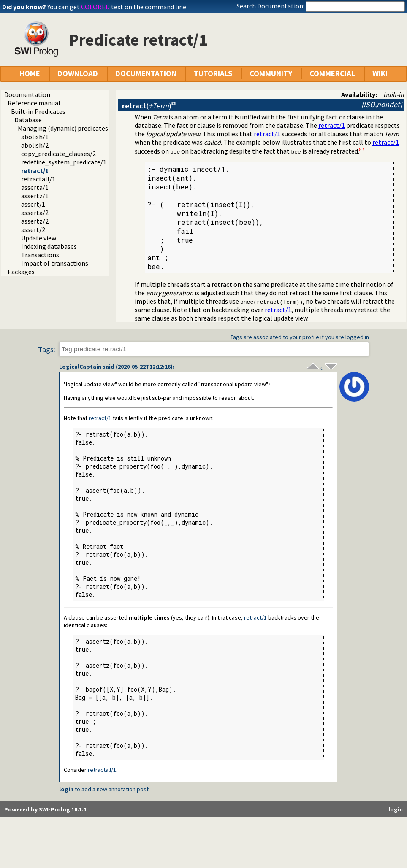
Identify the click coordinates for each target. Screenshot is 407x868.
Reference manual (34, 103)
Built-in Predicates (38, 111)
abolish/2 (35, 145)
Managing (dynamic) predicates (63, 128)
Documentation (27, 94)
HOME (30, 74)
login (66, 789)
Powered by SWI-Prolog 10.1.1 (45, 809)
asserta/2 (35, 213)
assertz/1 (35, 196)
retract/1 (35, 170)
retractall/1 (38, 179)
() (147, 106)
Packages (21, 272)
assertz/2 (35, 221)
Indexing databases (49, 246)
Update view (39, 238)
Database (28, 120)
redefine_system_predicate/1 (64, 162)
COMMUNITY (271, 74)
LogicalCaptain (80, 367)
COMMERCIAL (332, 74)
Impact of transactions (55, 263)
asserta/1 (35, 187)
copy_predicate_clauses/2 (58, 154)
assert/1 (33, 204)
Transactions (40, 255)
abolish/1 (35, 137)
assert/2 (33, 229)
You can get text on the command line (117, 7)
